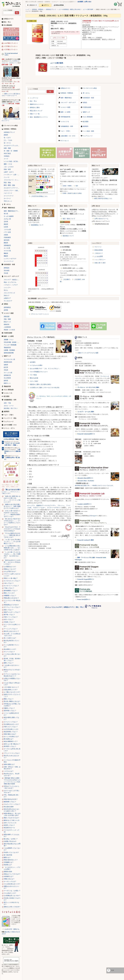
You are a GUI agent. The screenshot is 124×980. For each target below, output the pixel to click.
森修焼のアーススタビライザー (46, 505)
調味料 (6, 135)
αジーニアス (31, 505)
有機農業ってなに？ (10, 596)
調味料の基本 (8, 872)
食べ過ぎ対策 (8, 855)
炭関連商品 (7, 307)
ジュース (7, 177)
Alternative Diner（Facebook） (86, 481)
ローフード (7, 198)
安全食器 (7, 271)
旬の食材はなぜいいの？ (11, 724)
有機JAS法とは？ (9, 879)
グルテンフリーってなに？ (12, 804)
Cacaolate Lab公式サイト (84, 504)
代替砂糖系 (7, 237)
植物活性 (7, 324)
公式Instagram (93, 516)
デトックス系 (8, 373)
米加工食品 (7, 153)
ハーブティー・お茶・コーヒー (12, 175)
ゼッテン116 (35, 510)
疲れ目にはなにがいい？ (11, 631)
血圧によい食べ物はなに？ (12, 744)
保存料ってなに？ (9, 825)
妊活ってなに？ (9, 619)
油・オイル (7, 143)
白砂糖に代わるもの (10, 841)
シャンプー (7, 288)
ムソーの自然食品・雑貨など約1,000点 (70, 9)
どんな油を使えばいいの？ (12, 884)
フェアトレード (88, 136)
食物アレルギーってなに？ (12, 612)
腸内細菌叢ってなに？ (11, 591)
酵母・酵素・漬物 (9, 185)
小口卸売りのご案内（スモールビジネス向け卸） (45, 388)
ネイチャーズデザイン (54, 508)
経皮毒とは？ (8, 865)
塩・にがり (7, 138)
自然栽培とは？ (9, 876)
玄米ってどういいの (10, 823)
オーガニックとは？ (10, 881)
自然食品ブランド (51, 9)
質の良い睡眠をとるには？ (12, 701)
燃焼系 (6, 224)
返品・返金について (69, 219)
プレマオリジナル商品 (90, 88)
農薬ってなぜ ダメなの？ (12, 818)
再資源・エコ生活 (9, 330)
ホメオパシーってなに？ (11, 586)
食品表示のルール (9, 828)
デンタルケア (8, 301)
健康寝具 (86, 126)
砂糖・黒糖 (7, 148)
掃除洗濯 (7, 316)
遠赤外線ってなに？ (10, 711)
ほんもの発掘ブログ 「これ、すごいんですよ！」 (45, 368)
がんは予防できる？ (10, 571)
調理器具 (7, 268)
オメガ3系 (7, 248)
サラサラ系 (7, 251)
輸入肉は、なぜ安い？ (11, 839)
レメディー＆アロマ (10, 259)
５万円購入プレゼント (11, 50)
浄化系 (6, 370)
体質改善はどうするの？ (11, 605)
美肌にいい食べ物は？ (11, 578)
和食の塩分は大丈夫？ (11, 799)
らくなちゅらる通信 (36, 365)
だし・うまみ (8, 140)
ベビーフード (8, 193)
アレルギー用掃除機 (10, 345)
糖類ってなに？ (9, 663)
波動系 (6, 365)
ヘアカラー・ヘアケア (11, 285)
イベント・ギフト (9, 428)
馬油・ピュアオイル (10, 282)
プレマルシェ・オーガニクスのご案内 (88, 387)
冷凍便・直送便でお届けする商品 (72, 193)
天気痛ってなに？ (9, 622)
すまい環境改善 (88, 117)
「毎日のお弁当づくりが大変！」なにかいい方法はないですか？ (12, 562)
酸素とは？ (7, 857)
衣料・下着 (7, 403)
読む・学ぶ (33, 101)
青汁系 (6, 214)
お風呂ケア (7, 298)
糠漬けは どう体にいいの (12, 820)
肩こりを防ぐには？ (10, 638)
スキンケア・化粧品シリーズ (12, 280)
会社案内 (33, 362)
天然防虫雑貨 (87, 107)
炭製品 (85, 102)
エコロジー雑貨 (65, 107)
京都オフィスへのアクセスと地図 (88, 353)
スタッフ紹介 (34, 381)
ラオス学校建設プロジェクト (39, 372)
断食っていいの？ (9, 593)
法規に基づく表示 (100, 263)
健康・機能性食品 (66, 98)
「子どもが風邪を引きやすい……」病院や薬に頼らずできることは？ (12, 535)
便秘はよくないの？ (10, 569)
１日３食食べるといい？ (11, 687)
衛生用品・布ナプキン (11, 408)
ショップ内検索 (8, 10)
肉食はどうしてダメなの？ (12, 874)
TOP (112, 970)
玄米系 (6, 222)
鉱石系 (6, 367)
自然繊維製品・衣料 (67, 126)
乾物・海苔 (7, 169)
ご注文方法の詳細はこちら (39, 196)
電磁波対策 (7, 348)
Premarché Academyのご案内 (86, 540)
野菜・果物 (7, 183)
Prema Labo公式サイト (84, 599)
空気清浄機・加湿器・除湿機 (12, 342)
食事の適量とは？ (9, 764)
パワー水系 (7, 232)
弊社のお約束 (34, 378)
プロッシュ (61, 505)
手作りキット (8, 201)
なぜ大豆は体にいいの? (11, 729)
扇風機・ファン (9, 340)
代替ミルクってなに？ (11, 727)
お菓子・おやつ (9, 172)
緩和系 (6, 381)
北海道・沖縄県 (67, 186)
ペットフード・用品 (10, 418)
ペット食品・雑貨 (88, 131)
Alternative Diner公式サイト (85, 478)
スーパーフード (9, 196)
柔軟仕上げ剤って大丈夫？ (12, 907)
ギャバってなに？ (9, 652)
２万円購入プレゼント (11, 46)
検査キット (7, 383)
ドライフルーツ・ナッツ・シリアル (12, 180)
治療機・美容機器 (9, 350)
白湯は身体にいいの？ (11, 690)
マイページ (98, 247)
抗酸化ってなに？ (9, 708)
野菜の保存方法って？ (11, 860)
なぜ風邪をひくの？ (10, 567)
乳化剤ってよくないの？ (11, 852)
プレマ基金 (33, 375)
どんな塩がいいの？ (10, 893)
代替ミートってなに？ (11, 617)
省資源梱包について (37, 225)
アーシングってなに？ (11, 629)
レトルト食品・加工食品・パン (12, 161)
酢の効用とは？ (9, 739)
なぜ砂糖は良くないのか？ (12, 896)
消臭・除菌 (7, 319)
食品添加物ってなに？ (11, 732)
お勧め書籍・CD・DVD (68, 136)
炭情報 (6, 310)
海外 (77, 186)
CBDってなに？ (9, 583)
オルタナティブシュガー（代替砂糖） (12, 146)
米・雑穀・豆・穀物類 (11, 151)
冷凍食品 (7, 156)
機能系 (6, 253)
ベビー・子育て (65, 131)
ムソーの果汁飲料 (88, 9)
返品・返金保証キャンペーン (39, 117)
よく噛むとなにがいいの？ (12, 692)
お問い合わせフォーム (101, 219)
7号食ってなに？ (9, 588)
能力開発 (86, 122)
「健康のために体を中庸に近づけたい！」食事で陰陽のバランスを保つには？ (12, 506)
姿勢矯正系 (7, 375)
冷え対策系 (7, 378)
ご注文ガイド (99, 253)
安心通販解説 (8, 25)
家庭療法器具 (8, 362)
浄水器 (6, 273)
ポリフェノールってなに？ (12, 607)
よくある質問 (99, 256)
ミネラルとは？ (9, 771)
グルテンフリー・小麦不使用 (12, 191)
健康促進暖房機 (9, 353)
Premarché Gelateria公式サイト (86, 434)
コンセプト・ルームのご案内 (86, 412)
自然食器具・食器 (88, 98)
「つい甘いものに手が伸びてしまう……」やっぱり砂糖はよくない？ (12, 541)
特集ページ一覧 (35, 114)
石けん (6, 290)
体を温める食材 (9, 807)
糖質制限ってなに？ (10, 802)
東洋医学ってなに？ (10, 746)
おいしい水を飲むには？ (11, 737)
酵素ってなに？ (9, 699)
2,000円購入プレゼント (11, 43)
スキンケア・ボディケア (68, 102)
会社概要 (80, 2)
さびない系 (7, 219)
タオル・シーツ (9, 406)
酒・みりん (86, 93)
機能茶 (6, 256)
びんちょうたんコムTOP (53, 607)
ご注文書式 (66, 279)
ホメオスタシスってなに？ (12, 581)
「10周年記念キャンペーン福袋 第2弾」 (12, 451)
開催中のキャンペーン (37, 104)
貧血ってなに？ (9, 610)
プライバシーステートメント (40, 314)
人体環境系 (7, 327)
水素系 (6, 235)
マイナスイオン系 (9, 359)
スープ (6, 159)
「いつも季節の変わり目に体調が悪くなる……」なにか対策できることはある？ (12, 548)
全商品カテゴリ (65, 88)
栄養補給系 (7, 245)
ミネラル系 (7, 230)
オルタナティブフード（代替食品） (12, 188)
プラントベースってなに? (12, 753)
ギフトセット (65, 141)
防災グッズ (7, 322)
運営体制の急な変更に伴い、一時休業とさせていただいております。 (95, 485)
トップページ (34, 98)
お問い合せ (88, 2)
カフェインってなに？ (11, 722)
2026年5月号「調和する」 (12, 929)
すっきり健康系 (9, 216)
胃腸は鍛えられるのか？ (11, 598)
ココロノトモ (65, 122)
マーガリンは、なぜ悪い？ (12, 891)
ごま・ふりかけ (9, 167)
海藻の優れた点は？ (10, 734)
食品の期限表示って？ (11, 741)
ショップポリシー (100, 260)
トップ (27, 9)
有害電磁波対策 (65, 117)
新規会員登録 (99, 250)
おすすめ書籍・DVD (10, 425)
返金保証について (68, 236)
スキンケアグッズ (9, 293)
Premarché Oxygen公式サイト (86, 579)
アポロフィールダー (39, 508)
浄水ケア (7, 296)
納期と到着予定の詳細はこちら (103, 199)
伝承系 (6, 227)
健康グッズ (86, 112)
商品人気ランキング (36, 111)
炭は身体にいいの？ (10, 649)
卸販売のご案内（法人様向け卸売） (41, 384)
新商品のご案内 (35, 107)
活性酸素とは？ (9, 862)
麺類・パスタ (8, 164)
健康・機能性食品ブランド (12, 211)
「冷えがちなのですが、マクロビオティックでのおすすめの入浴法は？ (12, 529)
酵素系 (6, 243)
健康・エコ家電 (65, 112)
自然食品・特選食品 (38, 9)
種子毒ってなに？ (9, 615)
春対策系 (7, 240)
